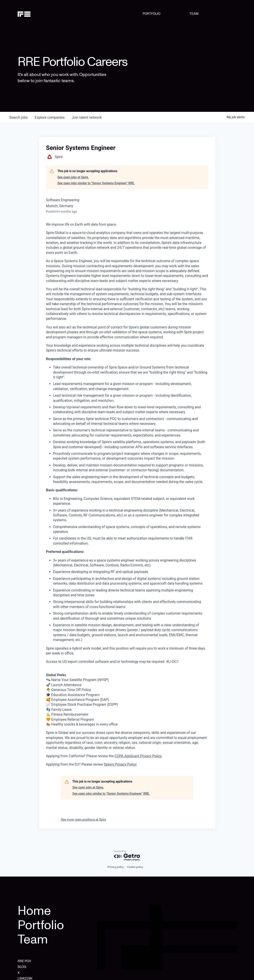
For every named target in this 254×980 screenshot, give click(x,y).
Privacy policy (115, 867)
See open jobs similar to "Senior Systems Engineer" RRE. (96, 183)
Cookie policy (135, 867)
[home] (33, 14)
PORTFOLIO (151, 14)
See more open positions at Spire (84, 820)
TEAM (194, 14)
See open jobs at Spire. (73, 177)
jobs (19, 117)
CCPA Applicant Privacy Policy (138, 756)
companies (50, 117)
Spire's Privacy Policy (120, 764)
